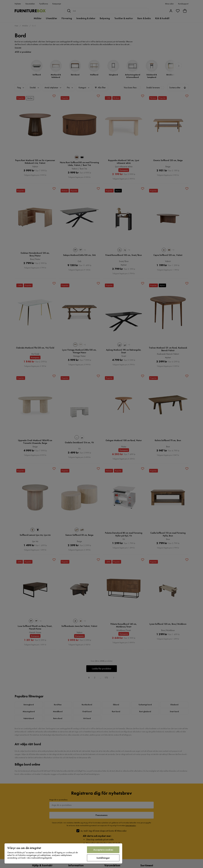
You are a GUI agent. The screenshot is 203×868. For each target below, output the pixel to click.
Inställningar (103, 858)
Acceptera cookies (103, 850)
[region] (63, 853)
